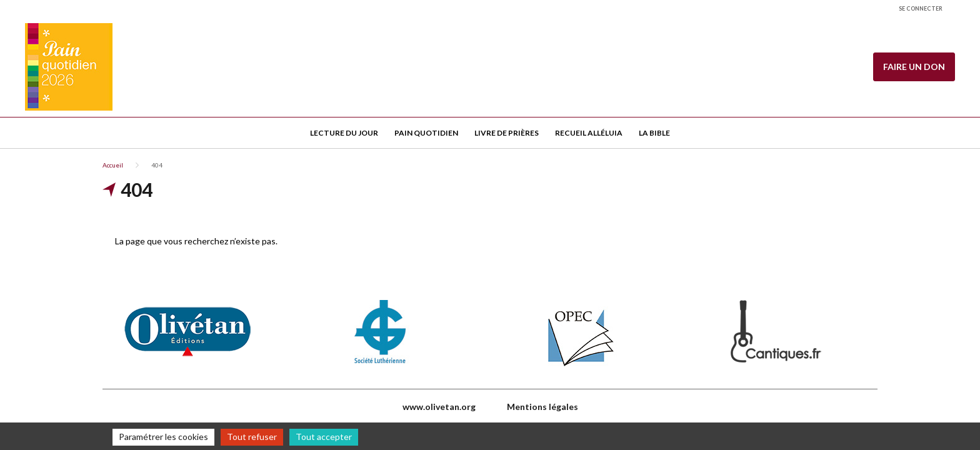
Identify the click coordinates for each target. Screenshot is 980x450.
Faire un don (914, 67)
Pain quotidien (426, 133)
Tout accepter (324, 437)
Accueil (113, 165)
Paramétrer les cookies (163, 437)
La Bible (654, 133)
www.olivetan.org (439, 407)
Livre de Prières (507, 133)
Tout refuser (252, 437)
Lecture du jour (344, 133)
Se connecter (921, 8)
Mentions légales (542, 407)
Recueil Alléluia (589, 133)
